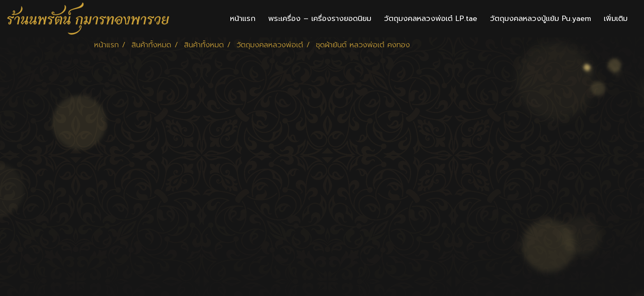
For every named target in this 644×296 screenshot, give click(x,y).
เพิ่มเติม (616, 18)
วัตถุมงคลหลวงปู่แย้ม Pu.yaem (540, 18)
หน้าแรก (243, 18)
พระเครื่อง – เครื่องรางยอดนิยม (320, 18)
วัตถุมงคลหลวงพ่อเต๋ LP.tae (431, 18)
